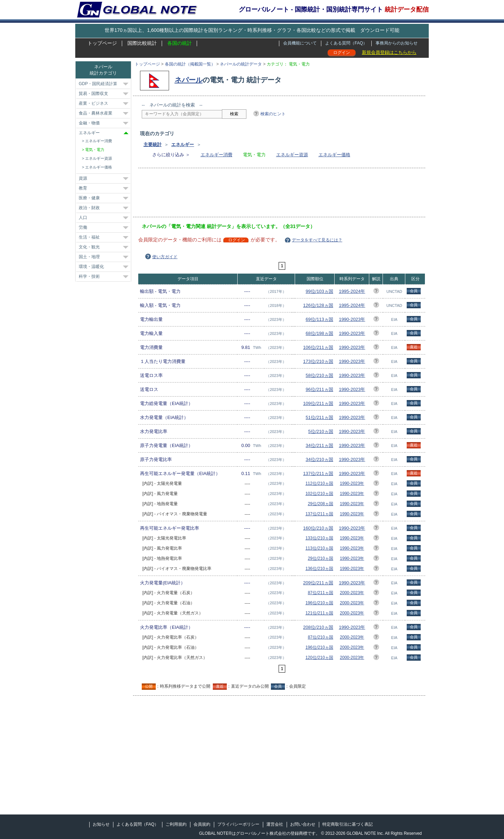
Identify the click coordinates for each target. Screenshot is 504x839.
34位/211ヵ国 (319, 445)
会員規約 (202, 824)
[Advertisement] (269, 195)
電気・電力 (95, 150)
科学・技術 (89, 276)
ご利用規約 (176, 824)
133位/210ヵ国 (319, 538)
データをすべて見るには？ (317, 240)
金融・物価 (89, 123)
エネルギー (183, 145)
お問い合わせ (303, 824)
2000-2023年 (352, 593)
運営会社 (275, 824)
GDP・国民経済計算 (98, 84)
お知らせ (101, 824)
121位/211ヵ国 (319, 613)
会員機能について (300, 43)
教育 (83, 188)
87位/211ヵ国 (320, 593)
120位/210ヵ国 (319, 658)
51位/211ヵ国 (319, 417)
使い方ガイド (165, 257)
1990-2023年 (352, 319)
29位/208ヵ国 (320, 504)
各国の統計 (180, 43)
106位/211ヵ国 (318, 347)
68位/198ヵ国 (319, 333)
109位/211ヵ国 (318, 403)
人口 (83, 218)
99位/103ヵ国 (319, 291)
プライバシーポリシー (238, 824)
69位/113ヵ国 (319, 319)
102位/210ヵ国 (319, 494)
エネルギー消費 (216, 155)
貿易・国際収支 (93, 94)
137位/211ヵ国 (318, 473)
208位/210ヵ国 (318, 627)
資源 (83, 178)
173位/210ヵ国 (318, 361)
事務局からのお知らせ (397, 43)
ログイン (342, 53)
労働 (83, 227)
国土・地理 (89, 257)
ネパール (189, 80)
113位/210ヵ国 (319, 548)
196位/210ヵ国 (319, 603)
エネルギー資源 (292, 155)
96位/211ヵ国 (319, 389)
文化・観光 (89, 247)
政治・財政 (89, 208)
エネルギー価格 (334, 155)
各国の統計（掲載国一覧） (190, 64)
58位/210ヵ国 (319, 375)
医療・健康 (89, 198)
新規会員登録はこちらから (389, 52)
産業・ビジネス (93, 103)
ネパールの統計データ (241, 64)
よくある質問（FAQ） (346, 43)
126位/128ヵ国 (318, 305)
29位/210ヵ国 (320, 558)
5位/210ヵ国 (321, 431)
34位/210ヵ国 (319, 459)
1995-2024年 (352, 291)
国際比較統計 (142, 43)
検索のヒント (273, 114)
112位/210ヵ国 (319, 483)
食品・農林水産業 (96, 113)
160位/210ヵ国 (318, 528)
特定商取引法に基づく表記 (348, 824)
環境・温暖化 (91, 267)
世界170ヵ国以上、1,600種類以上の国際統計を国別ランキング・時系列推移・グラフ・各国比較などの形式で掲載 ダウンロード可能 (252, 30)
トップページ (102, 43)
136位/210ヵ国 (319, 569)
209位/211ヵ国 (318, 583)
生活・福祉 (89, 237)
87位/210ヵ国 (320, 637)
